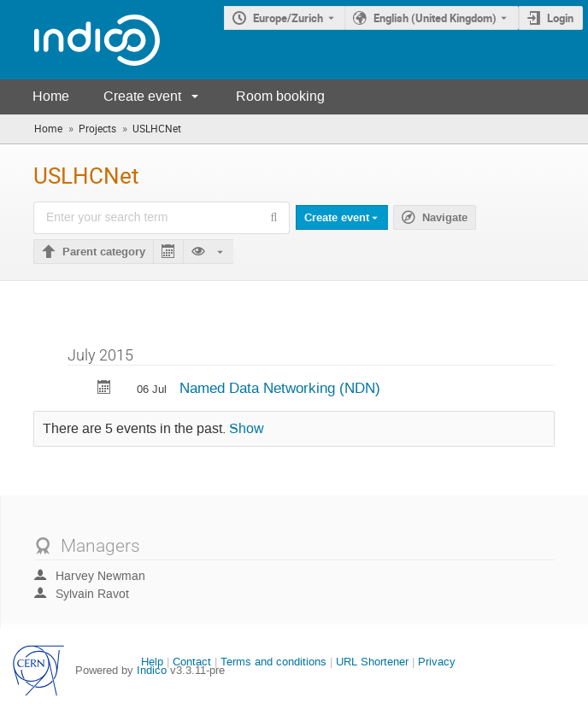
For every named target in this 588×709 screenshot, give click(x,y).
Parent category (104, 252)
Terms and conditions (273, 662)
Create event (142, 96)
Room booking (280, 96)
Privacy (437, 662)
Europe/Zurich (288, 18)
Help (152, 662)
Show (247, 429)
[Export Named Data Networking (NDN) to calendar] (104, 389)
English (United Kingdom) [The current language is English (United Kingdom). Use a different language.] (435, 18)
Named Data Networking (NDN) (280, 388)
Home (51, 96)
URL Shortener (372, 662)
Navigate (445, 218)
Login (560, 18)
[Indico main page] (80, 40)
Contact (192, 662)
